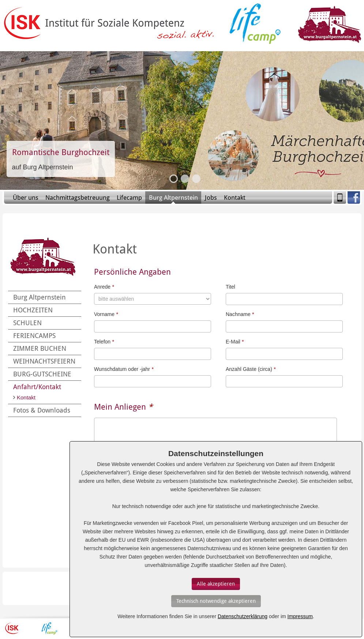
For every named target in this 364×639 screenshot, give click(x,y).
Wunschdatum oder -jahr (124, 369)
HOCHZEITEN (33, 310)
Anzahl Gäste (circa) (251, 369)
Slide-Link (61, 159)
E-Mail (235, 342)
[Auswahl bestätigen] (216, 584)
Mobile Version (340, 198)
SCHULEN (27, 323)
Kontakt (235, 198)
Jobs (211, 198)
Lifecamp (129, 198)
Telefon (104, 342)
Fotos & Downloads (42, 410)
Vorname (106, 314)
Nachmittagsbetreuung (78, 198)
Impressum (300, 616)
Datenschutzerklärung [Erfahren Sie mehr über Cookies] (243, 616)
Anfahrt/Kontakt (37, 387)
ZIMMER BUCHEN (40, 348)
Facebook (354, 198)
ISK (12, 628)
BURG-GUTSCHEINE (42, 374)
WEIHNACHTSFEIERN (44, 361)
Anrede (104, 287)
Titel (230, 287)
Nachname (240, 314)
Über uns (26, 198)
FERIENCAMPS (34, 336)
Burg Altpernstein (173, 198)
